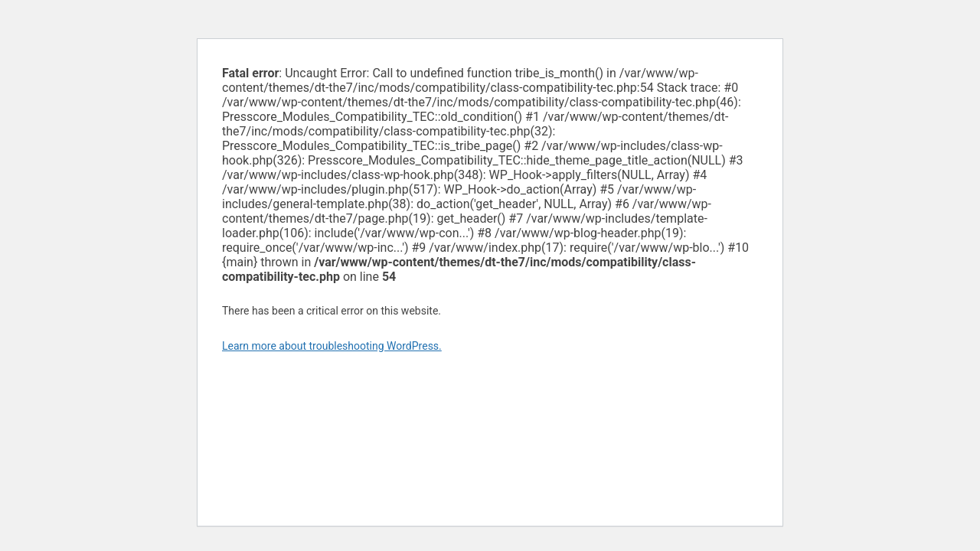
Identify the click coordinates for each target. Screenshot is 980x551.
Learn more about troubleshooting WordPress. (332, 346)
